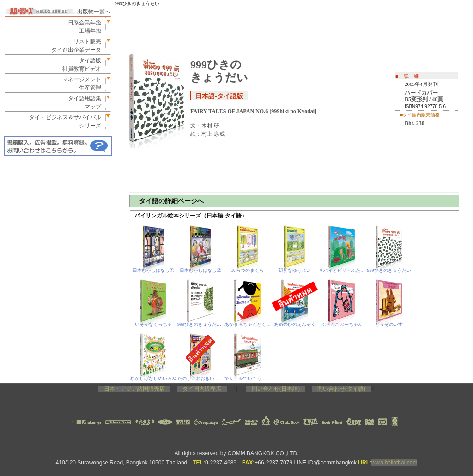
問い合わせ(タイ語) (341, 389)
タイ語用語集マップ (82, 102)
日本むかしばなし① (153, 270)
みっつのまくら (248, 270)
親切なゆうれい (295, 270)
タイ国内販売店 (202, 389)
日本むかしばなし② (200, 270)
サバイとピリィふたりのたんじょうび (342, 270)
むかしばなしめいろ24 (153, 378)
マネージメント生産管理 (79, 84)
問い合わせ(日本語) (276, 389)
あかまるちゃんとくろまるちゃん (248, 324)
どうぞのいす (389, 324)
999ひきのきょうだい (389, 270)
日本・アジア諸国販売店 (134, 389)
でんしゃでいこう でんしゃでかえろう (248, 378)
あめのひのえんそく (295, 324)
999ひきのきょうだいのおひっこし (201, 324)
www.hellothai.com (394, 463)
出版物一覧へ (94, 12)
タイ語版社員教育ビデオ (82, 65)
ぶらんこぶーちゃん (342, 324)
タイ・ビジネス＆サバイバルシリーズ (62, 121)
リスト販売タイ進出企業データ (76, 46)
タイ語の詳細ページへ (171, 201)
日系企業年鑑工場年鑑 (82, 27)
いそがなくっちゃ (153, 324)
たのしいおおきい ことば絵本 (201, 378)
